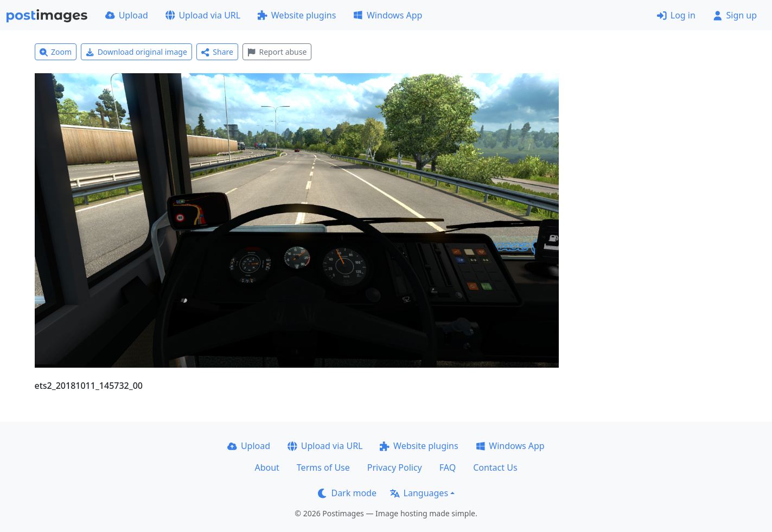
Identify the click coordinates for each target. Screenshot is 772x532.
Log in (676, 15)
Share (217, 52)
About (267, 467)
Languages (419, 493)
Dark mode (347, 493)
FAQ (448, 467)
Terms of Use (323, 467)
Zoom (56, 52)
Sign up (735, 15)
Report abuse (277, 52)
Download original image (136, 52)
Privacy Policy (395, 467)
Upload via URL (203, 15)
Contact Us (495, 467)
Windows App (388, 15)
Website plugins (297, 15)
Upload (127, 15)
